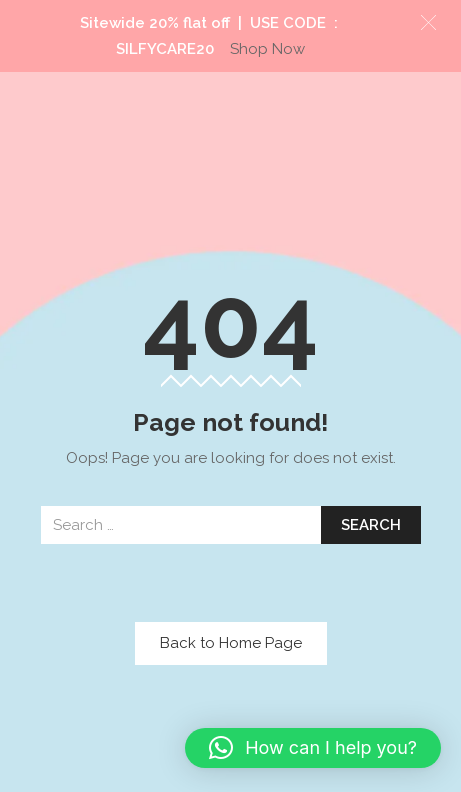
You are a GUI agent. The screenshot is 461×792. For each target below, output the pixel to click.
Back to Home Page (231, 643)
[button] (313, 748)
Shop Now (267, 49)
